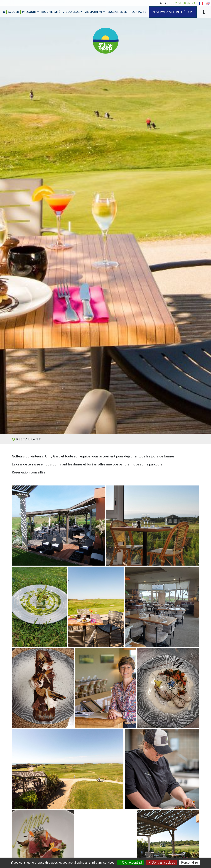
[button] (30, 12)
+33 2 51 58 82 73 (182, 3)
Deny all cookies (162, 862)
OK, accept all (130, 862)
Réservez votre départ (173, 12)
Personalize (190, 862)
